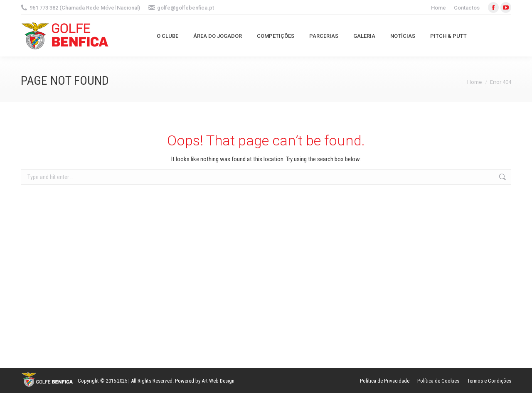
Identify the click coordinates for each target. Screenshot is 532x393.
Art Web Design (218, 381)
